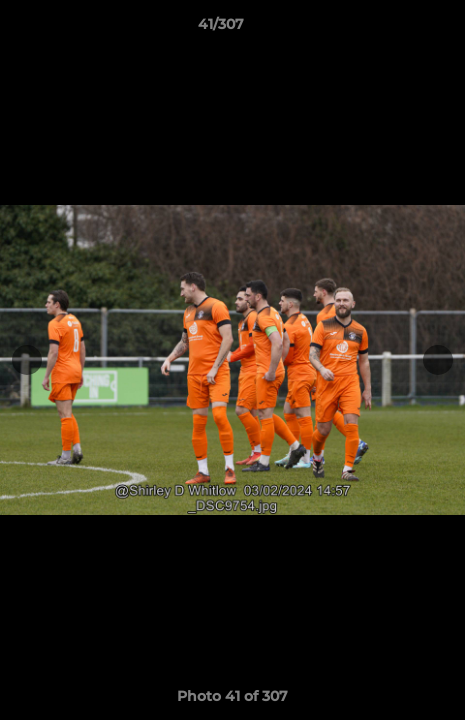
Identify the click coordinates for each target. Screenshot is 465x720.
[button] (393, 29)
